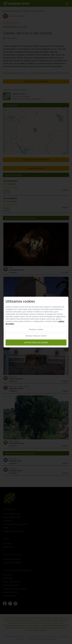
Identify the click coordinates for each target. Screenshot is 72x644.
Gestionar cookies (36, 329)
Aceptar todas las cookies (36, 342)
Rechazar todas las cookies (36, 336)
